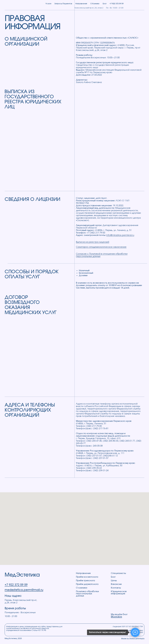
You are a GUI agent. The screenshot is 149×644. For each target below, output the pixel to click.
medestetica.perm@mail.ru (24, 590)
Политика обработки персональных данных (87, 594)
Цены (114, 581)
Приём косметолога (87, 577)
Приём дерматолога (87, 584)
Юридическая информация (119, 593)
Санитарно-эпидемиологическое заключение (101, 247)
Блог (113, 577)
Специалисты (118, 573)
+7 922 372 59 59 (16, 585)
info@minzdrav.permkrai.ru (120, 235)
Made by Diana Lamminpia (133, 639)
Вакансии (116, 584)
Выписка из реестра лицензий (93, 242)
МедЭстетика (22, 575)
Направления (83, 573)
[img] (21, 4)
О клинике (82, 588)
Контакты (116, 588)
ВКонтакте (116, 617)
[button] (141, 4)
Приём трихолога (85, 581)
